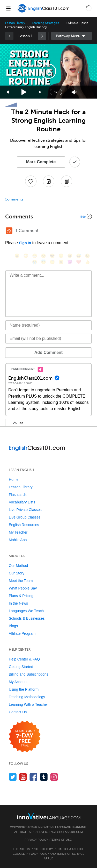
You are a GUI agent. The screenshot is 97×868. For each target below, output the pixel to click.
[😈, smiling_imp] (70, 262)
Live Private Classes (25, 510)
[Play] (24, 92)
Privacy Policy (36, 840)
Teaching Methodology (27, 697)
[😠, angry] (61, 256)
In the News (18, 603)
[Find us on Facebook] (33, 777)
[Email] (48, 339)
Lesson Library (15, 23)
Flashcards (18, 495)
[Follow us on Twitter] (13, 777)
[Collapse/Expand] (48, 216)
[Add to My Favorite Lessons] (31, 181)
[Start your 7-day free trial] (25, 737)
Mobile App (18, 540)
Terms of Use (61, 840)
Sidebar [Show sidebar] (72, 36)
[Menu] (8, 8)
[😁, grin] (35, 256)
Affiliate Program (22, 633)
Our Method (18, 566)
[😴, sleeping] (52, 262)
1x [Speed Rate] (56, 92)
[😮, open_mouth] (61, 262)
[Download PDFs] (66, 181)
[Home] (44, 12)
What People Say (23, 588)
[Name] (48, 325)
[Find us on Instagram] (54, 777)
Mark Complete (41, 162)
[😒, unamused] (43, 256)
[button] (89, 8)
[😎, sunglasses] (52, 256)
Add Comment (48, 352)
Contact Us (18, 712)
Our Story (17, 573)
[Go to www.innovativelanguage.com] (49, 816)
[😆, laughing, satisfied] (70, 256)
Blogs (13, 626)
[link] (42, 36)
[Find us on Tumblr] (44, 777)
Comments (14, 199)
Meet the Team (21, 581)
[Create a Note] (49, 181)
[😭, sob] (35, 262)
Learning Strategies (45, 23)
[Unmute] (74, 92)
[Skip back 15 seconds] (8, 92)
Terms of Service (70, 854)
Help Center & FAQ (24, 659)
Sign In (25, 243)
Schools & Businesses (27, 618)
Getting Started (21, 667)
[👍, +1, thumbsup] (87, 262)
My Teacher (18, 532)
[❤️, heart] (79, 262)
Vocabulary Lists (22, 502)
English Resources (24, 525)
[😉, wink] (87, 256)
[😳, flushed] (26, 256)
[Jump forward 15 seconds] (40, 92)
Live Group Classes (25, 517)
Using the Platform (24, 689)
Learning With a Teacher (28, 704)
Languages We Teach (26, 611)
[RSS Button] (9, 231)
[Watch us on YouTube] (23, 777)
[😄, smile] (17, 256)
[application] (48, 71)
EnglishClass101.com (66, 832)
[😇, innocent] (43, 262)
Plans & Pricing (21, 596)
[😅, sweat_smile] (79, 256)
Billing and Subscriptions (29, 674)
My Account (18, 682)
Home (14, 480)
